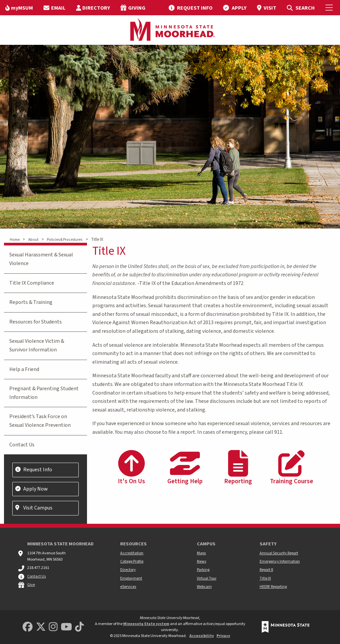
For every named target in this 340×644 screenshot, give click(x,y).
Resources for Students (36, 322)
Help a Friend (24, 369)
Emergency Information (280, 561)
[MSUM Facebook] (28, 627)
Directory (128, 570)
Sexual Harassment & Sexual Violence (41, 259)
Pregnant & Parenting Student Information (44, 393)
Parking (203, 570)
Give (31, 585)
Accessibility (202, 636)
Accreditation (132, 553)
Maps (201, 553)
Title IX (265, 578)
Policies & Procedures (65, 240)
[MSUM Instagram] (53, 627)
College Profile (132, 561)
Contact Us (22, 445)
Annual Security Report (279, 553)
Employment (131, 578)
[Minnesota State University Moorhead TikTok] (79, 627)
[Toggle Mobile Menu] (330, 8)
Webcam (204, 587)
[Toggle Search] (301, 8)
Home (15, 240)
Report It (266, 570)
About (33, 240)
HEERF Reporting (273, 587)
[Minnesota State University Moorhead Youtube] (66, 627)
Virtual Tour (207, 578)
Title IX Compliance (32, 283)
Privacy (223, 636)
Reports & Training (31, 302)
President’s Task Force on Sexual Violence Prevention (40, 421)
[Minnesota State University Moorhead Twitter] (41, 627)
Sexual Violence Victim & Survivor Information (37, 345)
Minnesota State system (146, 624)
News (202, 561)
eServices (128, 587)
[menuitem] (19, 8)
